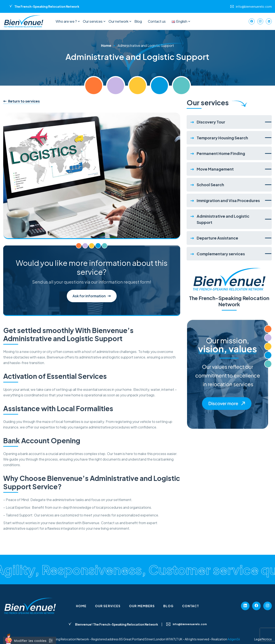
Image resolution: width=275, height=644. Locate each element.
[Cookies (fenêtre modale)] (30, 640)
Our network (118, 21)
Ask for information (92, 296)
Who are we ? (66, 21)
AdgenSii (234, 639)
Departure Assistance (217, 238)
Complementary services (221, 254)
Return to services (22, 101)
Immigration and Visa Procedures (228, 200)
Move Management (215, 169)
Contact (191, 606)
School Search (210, 185)
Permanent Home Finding (221, 153)
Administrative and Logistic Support (223, 219)
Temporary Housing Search (222, 138)
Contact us (157, 21)
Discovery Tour (211, 122)
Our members (142, 606)
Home (106, 45)
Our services (93, 21)
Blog (138, 21)
